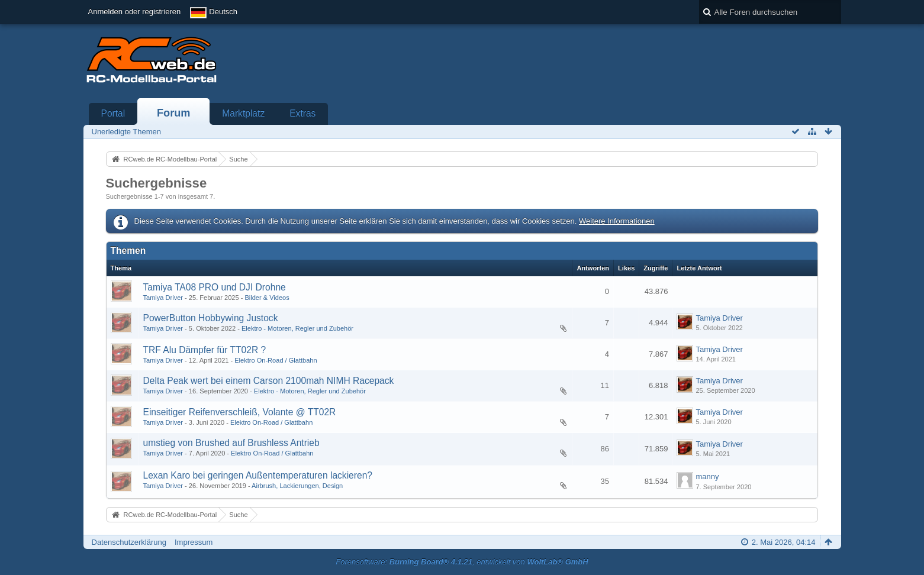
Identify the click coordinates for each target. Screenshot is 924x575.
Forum (174, 113)
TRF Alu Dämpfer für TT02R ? (205, 350)
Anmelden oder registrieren (135, 12)
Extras (302, 113)
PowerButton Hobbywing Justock (211, 318)
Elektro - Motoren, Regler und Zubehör (297, 328)
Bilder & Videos (267, 298)
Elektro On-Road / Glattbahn (276, 360)
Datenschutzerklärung (129, 542)
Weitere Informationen (617, 221)
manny (707, 477)
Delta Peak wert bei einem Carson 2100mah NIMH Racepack (269, 381)
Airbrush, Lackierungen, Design (297, 486)
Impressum (194, 542)
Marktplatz (243, 113)
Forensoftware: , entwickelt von (462, 562)
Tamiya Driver (163, 298)
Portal (113, 113)
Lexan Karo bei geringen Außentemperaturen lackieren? (258, 475)
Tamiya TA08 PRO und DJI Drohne (215, 287)
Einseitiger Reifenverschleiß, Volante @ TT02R (240, 412)
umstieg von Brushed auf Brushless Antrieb (231, 443)
